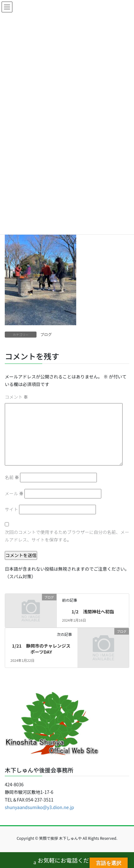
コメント (16, 397)
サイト (11, 509)
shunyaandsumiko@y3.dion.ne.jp (39, 807)
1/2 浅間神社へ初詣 (93, 611)
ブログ (46, 334)
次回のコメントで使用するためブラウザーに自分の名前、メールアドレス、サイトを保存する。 (67, 536)
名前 (12, 477)
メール (14, 493)
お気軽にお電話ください (67, 861)
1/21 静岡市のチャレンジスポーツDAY (41, 649)
